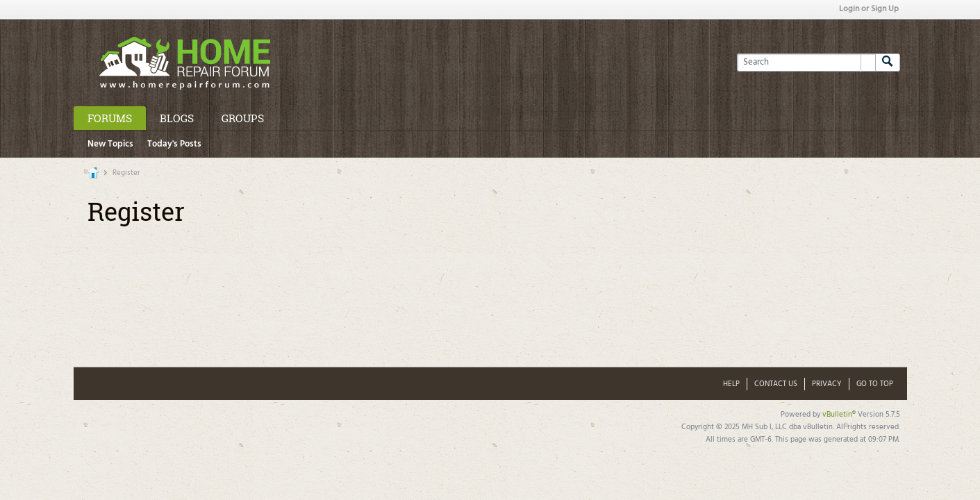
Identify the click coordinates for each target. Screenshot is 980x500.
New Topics (110, 144)
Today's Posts (174, 144)
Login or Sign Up (869, 9)
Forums (110, 118)
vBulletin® (839, 415)
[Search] (806, 62)
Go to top (875, 384)
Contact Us (776, 384)
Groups (243, 118)
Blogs (177, 118)
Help (731, 384)
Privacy (827, 384)
